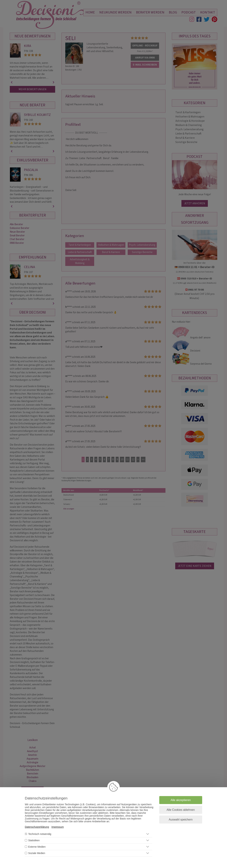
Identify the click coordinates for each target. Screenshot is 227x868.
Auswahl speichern (181, 820)
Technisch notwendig (40, 834)
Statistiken (34, 840)
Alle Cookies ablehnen (181, 810)
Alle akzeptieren (181, 800)
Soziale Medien (37, 853)
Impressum (58, 827)
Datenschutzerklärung (37, 827)
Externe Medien (37, 847)
